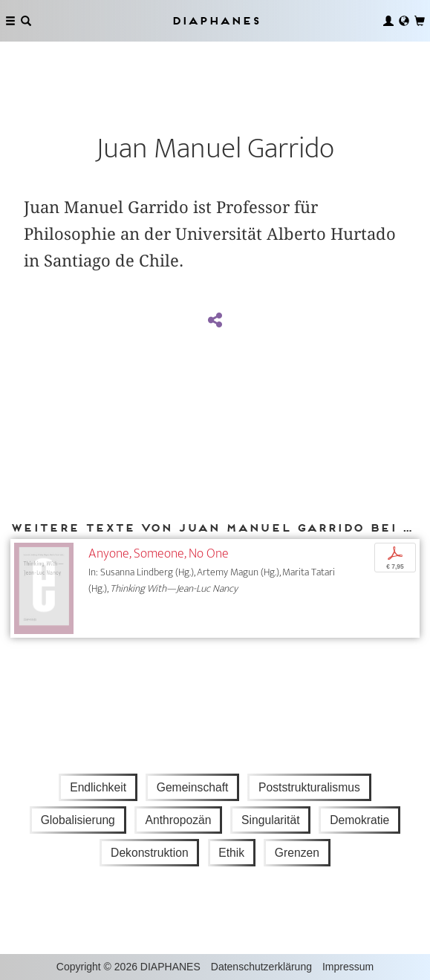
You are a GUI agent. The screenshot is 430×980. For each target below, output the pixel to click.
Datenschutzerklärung (261, 967)
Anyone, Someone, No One (159, 553)
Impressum (348, 967)
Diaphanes (215, 20)
